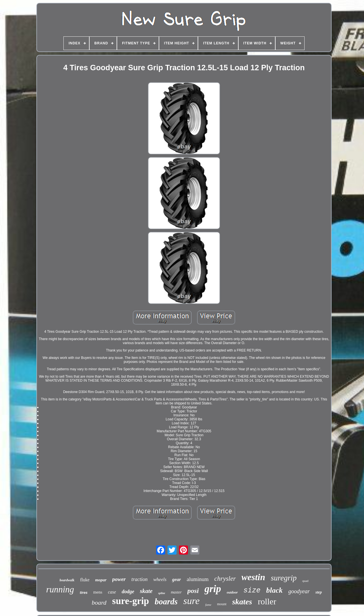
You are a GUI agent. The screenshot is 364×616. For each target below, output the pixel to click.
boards (166, 601)
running (60, 589)
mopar (101, 580)
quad (305, 581)
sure (192, 601)
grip (213, 589)
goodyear (299, 591)
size (252, 591)
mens (98, 592)
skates (242, 602)
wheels (160, 579)
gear (176, 579)
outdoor (232, 592)
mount (222, 604)
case (112, 592)
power (119, 579)
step (319, 592)
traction (139, 579)
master (176, 592)
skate (146, 591)
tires (83, 593)
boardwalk (67, 580)
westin (253, 577)
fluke (85, 580)
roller (267, 601)
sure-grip (131, 601)
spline (162, 593)
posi (193, 591)
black (274, 590)
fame (208, 605)
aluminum (197, 579)
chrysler (225, 579)
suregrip (284, 578)
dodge (128, 592)
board (99, 602)
